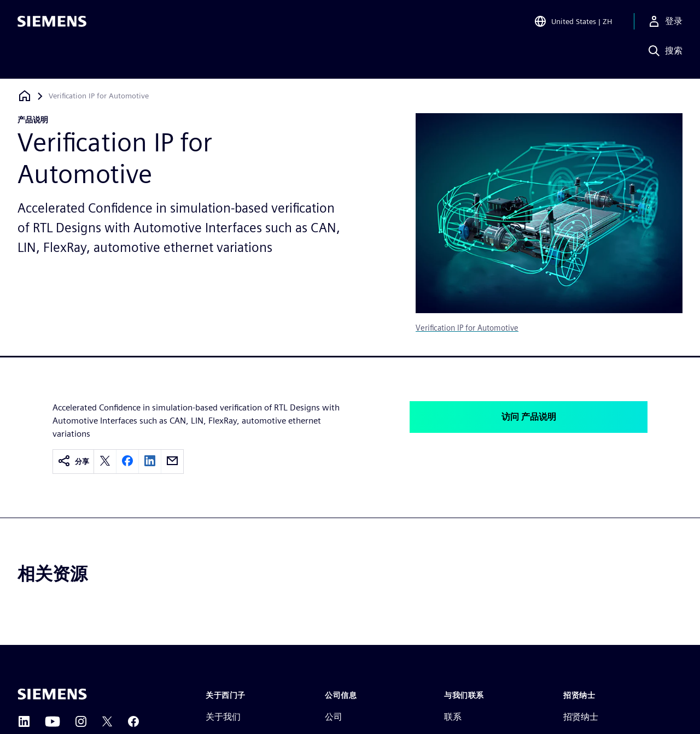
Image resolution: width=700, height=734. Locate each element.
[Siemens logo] (52, 24)
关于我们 (223, 717)
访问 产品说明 (529, 417)
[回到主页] (25, 96)
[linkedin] (150, 462)
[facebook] (127, 462)
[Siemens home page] (52, 694)
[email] (172, 462)
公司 (334, 717)
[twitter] (105, 462)
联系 (453, 717)
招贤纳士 (581, 717)
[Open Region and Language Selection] (573, 24)
